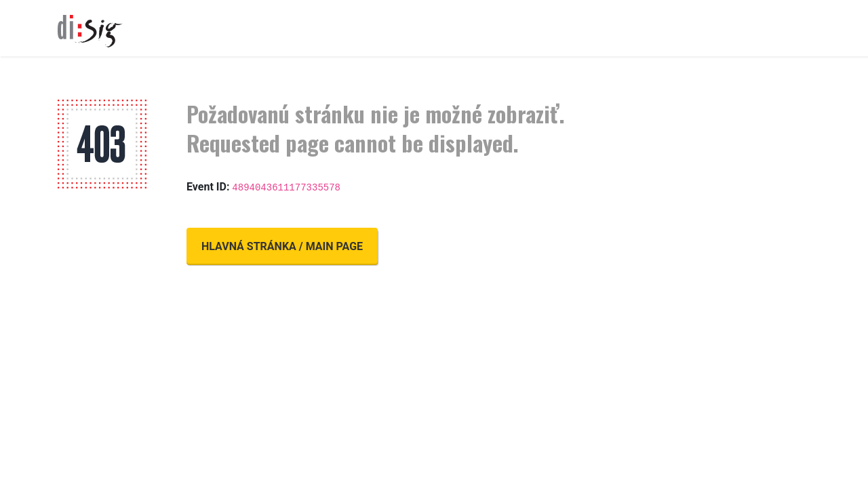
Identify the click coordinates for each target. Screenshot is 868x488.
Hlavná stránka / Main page (282, 246)
